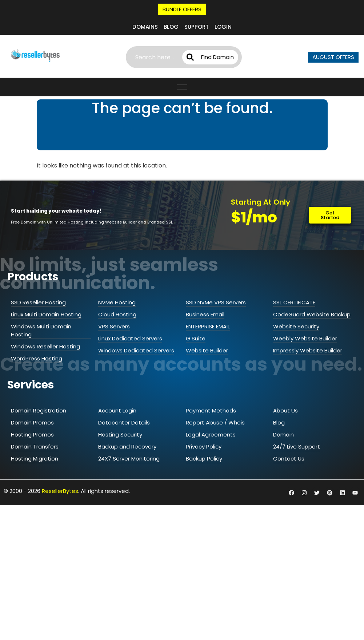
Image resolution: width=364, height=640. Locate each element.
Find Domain (215, 57)
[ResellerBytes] (35, 56)
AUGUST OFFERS (333, 57)
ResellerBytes (60, 483)
